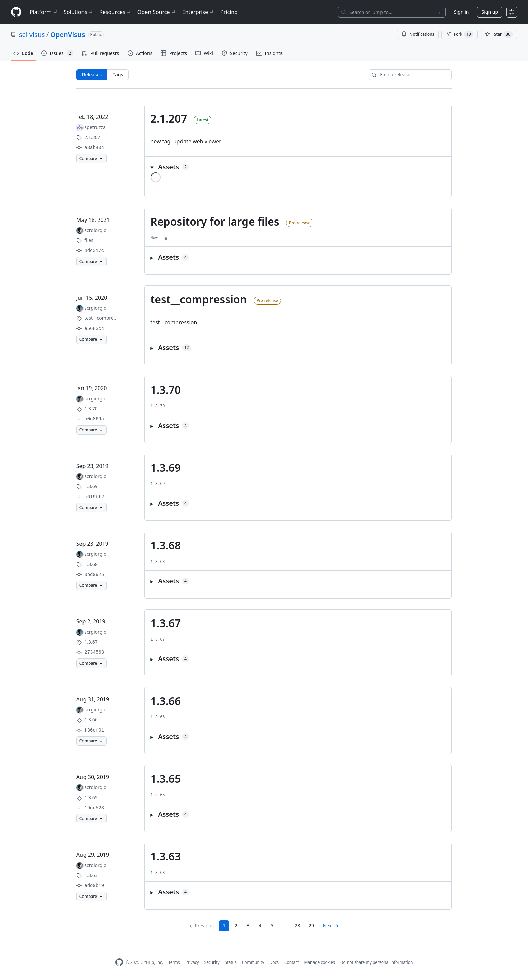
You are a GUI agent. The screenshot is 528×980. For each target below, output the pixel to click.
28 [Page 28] (297, 926)
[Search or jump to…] (392, 12)
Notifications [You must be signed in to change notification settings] (418, 34)
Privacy (192, 962)
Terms (174, 962)
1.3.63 (166, 856)
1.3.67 (166, 623)
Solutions (79, 12)
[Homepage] (16, 12)
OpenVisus (68, 35)
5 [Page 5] (272, 926)
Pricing (229, 12)
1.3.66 (166, 701)
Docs (274, 962)
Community (253, 962)
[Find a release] (410, 75)
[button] (298, 167)
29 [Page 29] (311, 926)
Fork (460, 34)
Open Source (157, 12)
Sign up (490, 12)
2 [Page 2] (236, 926)
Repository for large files (215, 221)
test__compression (199, 299)
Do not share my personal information (377, 962)
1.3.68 (166, 545)
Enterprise (199, 12)
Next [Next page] (328, 926)
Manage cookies (319, 962)
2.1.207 (169, 118)
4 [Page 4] (260, 926)
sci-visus (32, 35)
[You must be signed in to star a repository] (499, 34)
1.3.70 (166, 390)
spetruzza (95, 127)
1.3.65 (166, 779)
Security (212, 962)
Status (231, 962)
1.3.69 (166, 467)
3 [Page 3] (248, 926)
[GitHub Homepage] (119, 962)
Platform (44, 12)
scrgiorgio (95, 230)
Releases (92, 75)
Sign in (461, 12)
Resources (116, 12)
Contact (291, 962)
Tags (118, 75)
